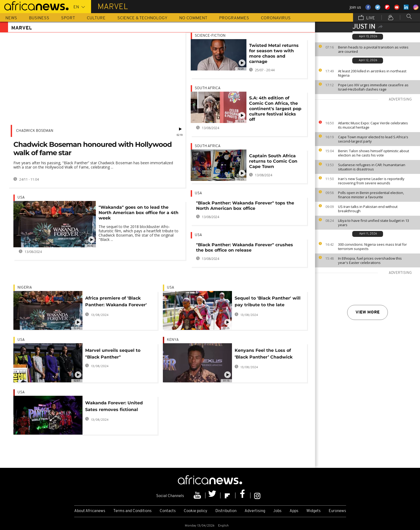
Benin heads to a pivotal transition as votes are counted (373, 49)
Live (367, 18)
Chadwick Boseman (35, 131)
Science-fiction (210, 36)
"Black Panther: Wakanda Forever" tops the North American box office (245, 206)
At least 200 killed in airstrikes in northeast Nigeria (372, 73)
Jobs (277, 511)
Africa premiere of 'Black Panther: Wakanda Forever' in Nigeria (116, 302)
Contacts (168, 511)
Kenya (173, 340)
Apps (294, 511)
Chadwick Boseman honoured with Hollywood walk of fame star (93, 149)
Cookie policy (196, 511)
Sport (68, 18)
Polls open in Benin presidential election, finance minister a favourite (371, 195)
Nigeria (25, 288)
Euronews (337, 511)
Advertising (255, 511)
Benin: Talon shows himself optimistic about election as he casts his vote (374, 153)
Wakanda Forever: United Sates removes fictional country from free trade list (116, 407)
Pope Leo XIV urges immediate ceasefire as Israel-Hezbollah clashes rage (373, 87)
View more (367, 312)
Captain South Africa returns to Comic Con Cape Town (273, 161)
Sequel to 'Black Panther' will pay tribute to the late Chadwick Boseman (268, 302)
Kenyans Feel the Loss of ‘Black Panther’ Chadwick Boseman (264, 355)
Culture (96, 18)
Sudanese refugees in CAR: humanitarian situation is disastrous (372, 167)
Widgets (314, 511)
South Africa (208, 88)
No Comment (193, 18)
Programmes (234, 18)
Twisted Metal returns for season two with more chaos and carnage (274, 53)
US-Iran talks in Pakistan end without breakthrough (368, 209)
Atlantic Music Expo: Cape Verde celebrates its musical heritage (373, 125)
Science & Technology (142, 18)
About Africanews (90, 511)
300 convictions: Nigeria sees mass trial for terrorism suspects (372, 247)
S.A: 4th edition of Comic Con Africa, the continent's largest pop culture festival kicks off (275, 109)
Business (39, 18)
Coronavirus (276, 18)
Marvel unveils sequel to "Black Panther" (113, 354)
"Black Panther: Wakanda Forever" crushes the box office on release (245, 247)
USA (21, 198)
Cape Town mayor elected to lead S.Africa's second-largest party (373, 139)
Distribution (226, 511)
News (11, 18)
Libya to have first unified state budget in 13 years (374, 223)
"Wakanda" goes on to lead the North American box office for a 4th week (138, 213)
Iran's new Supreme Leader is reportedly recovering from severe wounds (371, 181)
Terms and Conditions (132, 511)
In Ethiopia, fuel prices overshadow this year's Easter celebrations (370, 260)
